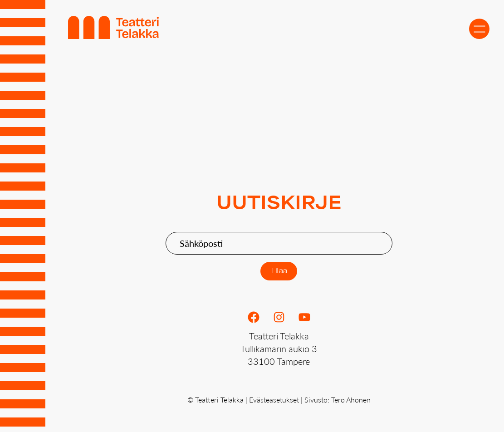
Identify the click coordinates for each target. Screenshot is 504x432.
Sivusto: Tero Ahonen (338, 400)
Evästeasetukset (274, 400)
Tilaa (279, 271)
